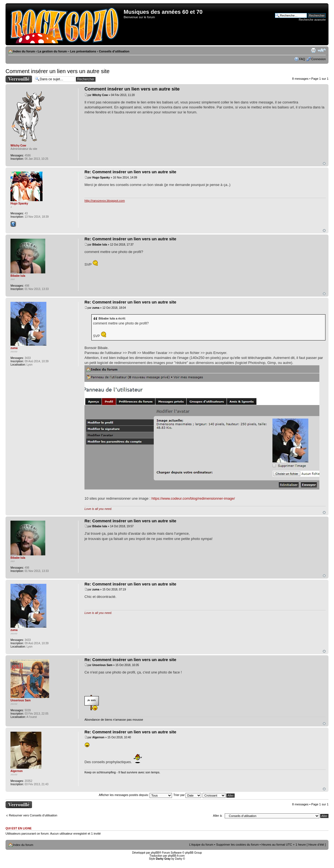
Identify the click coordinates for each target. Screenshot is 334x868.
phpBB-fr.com (176, 856)
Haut (324, 163)
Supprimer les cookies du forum (238, 845)
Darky (179, 859)
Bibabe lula (100, 245)
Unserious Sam (102, 665)
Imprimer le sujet (313, 50)
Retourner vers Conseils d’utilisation (33, 815)
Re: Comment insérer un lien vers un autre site (130, 172)
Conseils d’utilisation (114, 51)
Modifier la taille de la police (322, 50)
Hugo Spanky (101, 178)
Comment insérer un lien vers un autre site (58, 71)
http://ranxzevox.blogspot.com (105, 201)
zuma (96, 308)
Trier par (187, 795)
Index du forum (24, 51)
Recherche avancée (312, 20)
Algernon (98, 737)
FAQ (302, 59)
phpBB (155, 853)
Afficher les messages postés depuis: (135, 795)
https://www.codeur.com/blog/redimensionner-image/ (193, 498)
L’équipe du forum (201, 845)
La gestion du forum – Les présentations (67, 51)
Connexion (318, 59)
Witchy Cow (100, 95)
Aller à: (218, 816)
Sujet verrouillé (19, 79)
